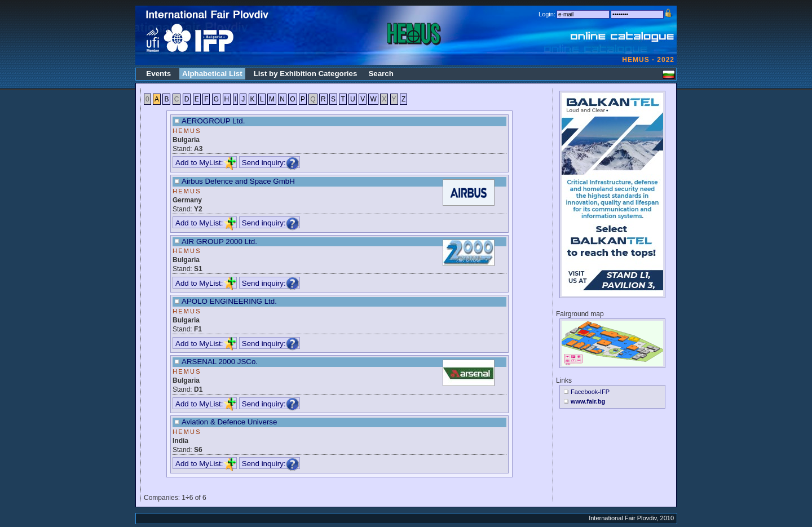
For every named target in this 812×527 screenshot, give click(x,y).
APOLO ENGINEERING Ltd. (229, 301)
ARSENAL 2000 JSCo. (220, 362)
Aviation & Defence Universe (229, 422)
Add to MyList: (206, 163)
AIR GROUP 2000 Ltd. (219, 242)
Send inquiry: (271, 163)
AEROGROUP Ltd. (213, 121)
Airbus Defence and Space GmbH (238, 181)
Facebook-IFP (590, 392)
